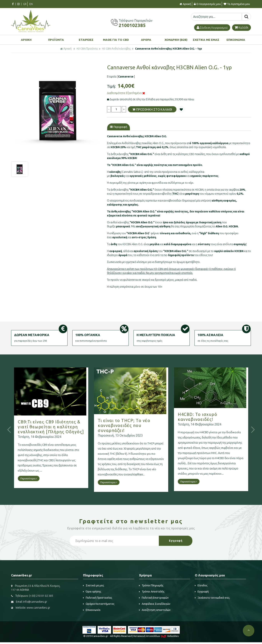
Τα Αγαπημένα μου (237, 4)
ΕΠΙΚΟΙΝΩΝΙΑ (236, 40)
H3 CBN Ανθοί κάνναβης (116, 49)
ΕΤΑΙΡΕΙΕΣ (86, 40)
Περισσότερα (39, 478)
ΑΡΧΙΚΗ (26, 40)
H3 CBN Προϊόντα (87, 49)
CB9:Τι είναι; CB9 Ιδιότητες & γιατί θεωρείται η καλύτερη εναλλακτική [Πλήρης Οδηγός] (62, 427)
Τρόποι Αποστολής (152, 592)
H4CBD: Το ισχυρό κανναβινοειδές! (208, 417)
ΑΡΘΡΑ (146, 40)
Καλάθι (241, 28)
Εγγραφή (202, 592)
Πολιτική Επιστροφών (154, 598)
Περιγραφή (119, 127)
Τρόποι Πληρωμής (151, 585)
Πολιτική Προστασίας (98, 598)
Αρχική (185, 4)
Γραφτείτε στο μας (131, 521)
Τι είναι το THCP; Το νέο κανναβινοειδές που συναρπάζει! (135, 425)
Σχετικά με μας (94, 585)
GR (25, 4)
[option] (58, 111)
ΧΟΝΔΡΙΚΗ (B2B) (176, 40)
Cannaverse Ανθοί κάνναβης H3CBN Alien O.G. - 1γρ (168, 49)
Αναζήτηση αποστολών (155, 610)
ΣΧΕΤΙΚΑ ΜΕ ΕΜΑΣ (206, 40)
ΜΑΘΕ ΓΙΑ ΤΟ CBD (116, 40)
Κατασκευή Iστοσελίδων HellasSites (156, 636)
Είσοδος (201, 585)
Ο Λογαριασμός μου (207, 4)
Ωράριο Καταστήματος (99, 604)
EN (31, 4)
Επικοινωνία (92, 610)
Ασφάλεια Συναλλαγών (155, 604)
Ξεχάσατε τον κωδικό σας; (212, 598)
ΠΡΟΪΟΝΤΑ (56, 40)
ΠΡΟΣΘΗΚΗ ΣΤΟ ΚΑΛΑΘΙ (152, 109)
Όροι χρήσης (92, 592)
